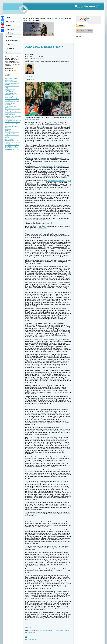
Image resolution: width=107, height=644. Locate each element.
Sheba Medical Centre (11, 79)
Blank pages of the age (11, 95)
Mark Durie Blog (9, 139)
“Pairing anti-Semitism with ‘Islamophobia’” (52, 166)
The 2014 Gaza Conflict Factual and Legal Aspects (12, 149)
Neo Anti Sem (65, 61)
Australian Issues (56, 61)
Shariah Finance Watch (11, 82)
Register (9, 25)
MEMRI (7, 138)
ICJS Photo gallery (12, 41)
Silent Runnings (9, 96)
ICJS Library (10, 33)
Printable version (31, 639)
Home (8, 18)
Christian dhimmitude (10, 113)
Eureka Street (42, 228)
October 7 (37, 61)
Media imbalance (46, 61)
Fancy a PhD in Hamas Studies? (44, 47)
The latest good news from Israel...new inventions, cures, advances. (13, 142)
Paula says (8, 105)
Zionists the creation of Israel (13, 102)
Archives (9, 37)
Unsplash (36, 119)
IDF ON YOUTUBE (10, 133)
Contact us (10, 44)
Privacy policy (11, 48)
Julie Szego (29, 76)
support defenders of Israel (12, 145)
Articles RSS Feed (86, 31)
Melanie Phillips (9, 80)
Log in (9, 52)
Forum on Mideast (10, 115)
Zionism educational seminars (13, 112)
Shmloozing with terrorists (12, 132)
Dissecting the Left (10, 103)
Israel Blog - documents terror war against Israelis (13, 117)
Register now (59, 18)
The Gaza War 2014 (10, 146)
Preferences (10, 29)
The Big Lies (8, 131)
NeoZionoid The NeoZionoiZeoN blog (10, 92)
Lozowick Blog (9, 90)
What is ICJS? (11, 22)
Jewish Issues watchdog (11, 97)
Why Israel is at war (10, 89)
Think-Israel (8, 129)
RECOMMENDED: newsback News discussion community (13, 121)
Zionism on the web (10, 119)
